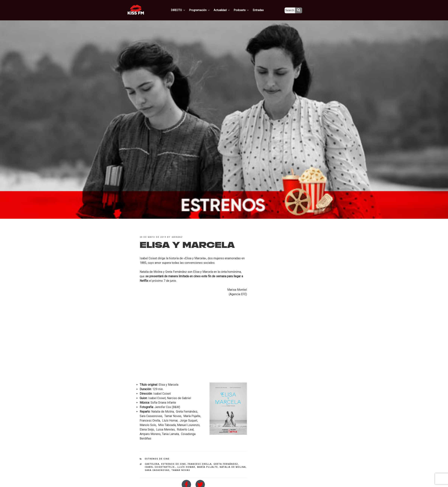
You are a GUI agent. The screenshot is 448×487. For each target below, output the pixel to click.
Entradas (261, 10)
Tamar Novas (181, 470)
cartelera (152, 464)
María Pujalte (207, 467)
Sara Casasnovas (157, 470)
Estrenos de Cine (157, 459)
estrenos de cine (173, 464)
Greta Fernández (226, 464)
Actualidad (226, 10)
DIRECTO (184, 10)
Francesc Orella (200, 464)
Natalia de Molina (233, 467)
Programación (205, 10)
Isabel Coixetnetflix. (160, 467)
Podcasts (245, 10)
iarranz (177, 237)
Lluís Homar (186, 467)
